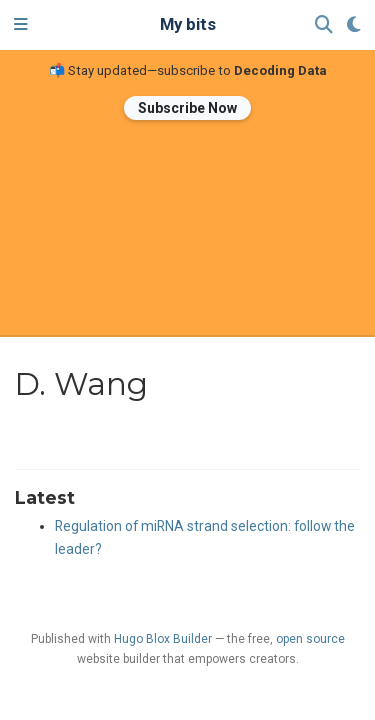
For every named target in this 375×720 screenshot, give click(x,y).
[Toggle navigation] (21, 25)
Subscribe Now (187, 108)
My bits (188, 24)
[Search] (324, 25)
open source (310, 639)
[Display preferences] (354, 25)
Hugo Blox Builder (163, 639)
